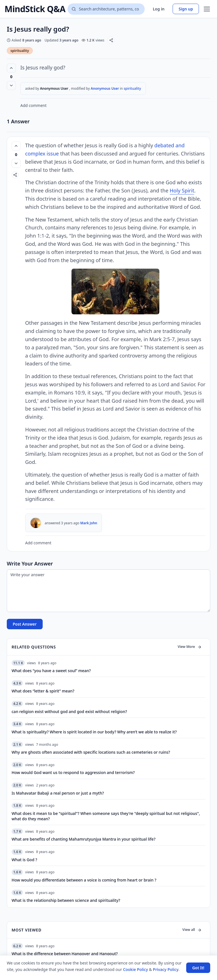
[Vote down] (11, 85)
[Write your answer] (108, 591)
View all (192, 930)
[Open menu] (207, 9)
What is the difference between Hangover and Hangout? (65, 954)
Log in (159, 9)
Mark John (89, 523)
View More (190, 647)
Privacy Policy (166, 969)
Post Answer (25, 624)
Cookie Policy (135, 969)
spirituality (20, 51)
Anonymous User (105, 88)
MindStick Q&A (35, 9)
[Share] (111, 40)
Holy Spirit (182, 190)
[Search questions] (106, 9)
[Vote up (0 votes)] (11, 68)
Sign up (186, 9)
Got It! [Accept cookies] (198, 968)
